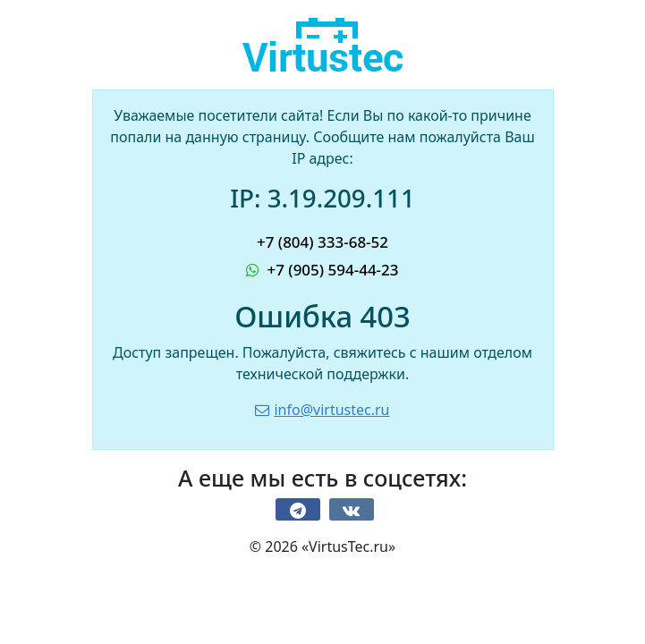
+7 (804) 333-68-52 (322, 242)
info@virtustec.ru (322, 410)
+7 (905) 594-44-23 (322, 270)
